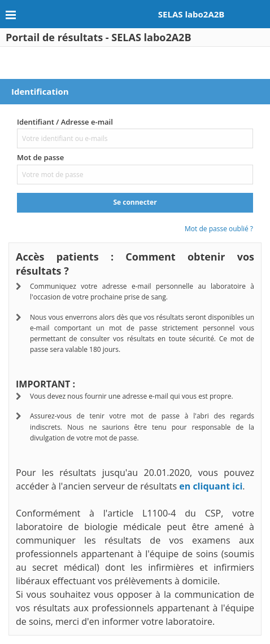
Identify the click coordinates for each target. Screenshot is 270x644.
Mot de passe (40, 157)
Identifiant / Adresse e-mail (65, 122)
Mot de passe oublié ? (219, 229)
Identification (40, 91)
